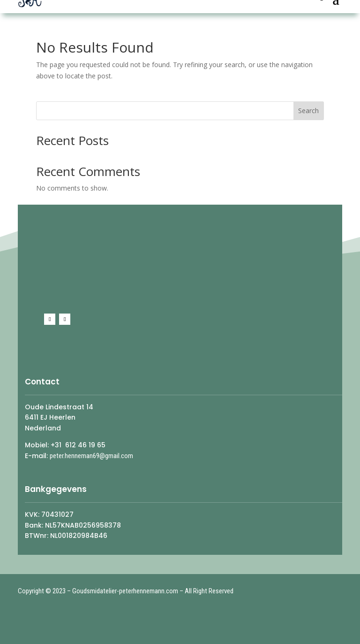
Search (308, 111)
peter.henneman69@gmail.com (91, 456)
